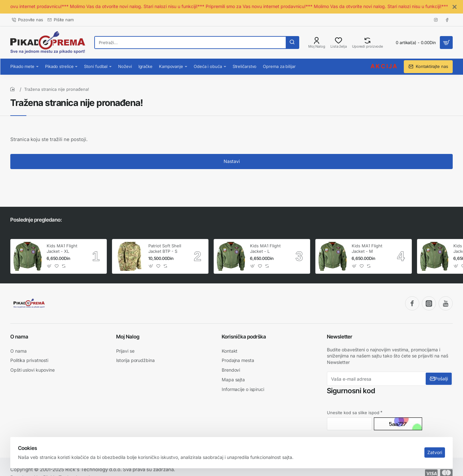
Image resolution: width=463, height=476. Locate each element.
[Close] (455, 7)
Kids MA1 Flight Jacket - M (367, 248)
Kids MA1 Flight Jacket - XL (62, 248)
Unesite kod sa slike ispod (353, 413)
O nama (19, 337)
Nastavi (232, 166)
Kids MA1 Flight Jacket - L (265, 248)
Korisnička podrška (244, 337)
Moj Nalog (128, 337)
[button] (49, 266)
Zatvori (432, 447)
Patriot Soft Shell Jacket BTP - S (165, 248)
